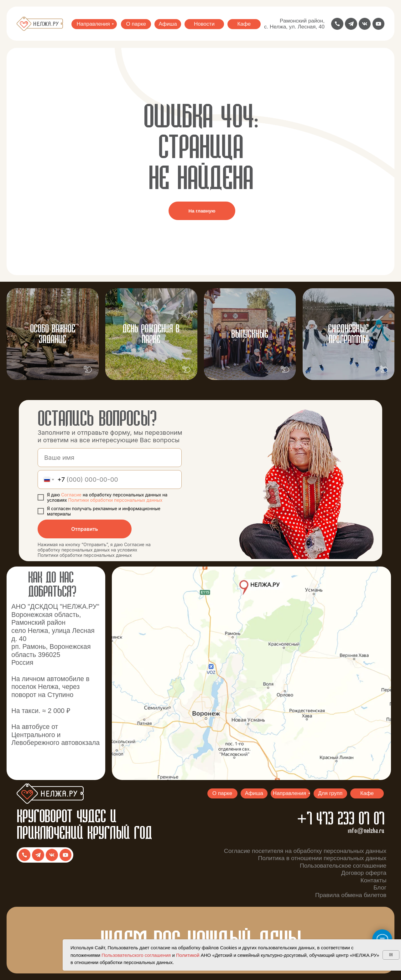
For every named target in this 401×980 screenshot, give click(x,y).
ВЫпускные (250, 334)
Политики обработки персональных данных (115, 500)
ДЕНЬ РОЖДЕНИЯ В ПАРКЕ (151, 334)
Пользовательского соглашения (136, 955)
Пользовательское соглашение (343, 866)
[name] (110, 458)
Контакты (374, 880)
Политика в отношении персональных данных (322, 858)
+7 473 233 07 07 (341, 819)
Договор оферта (364, 873)
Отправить (85, 529)
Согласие (72, 495)
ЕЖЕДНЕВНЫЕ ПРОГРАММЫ (348, 334)
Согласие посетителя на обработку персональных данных (305, 851)
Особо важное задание (53, 334)
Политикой (188, 955)
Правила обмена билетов (351, 895)
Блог (380, 888)
